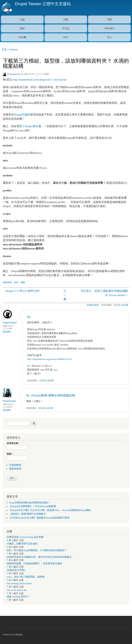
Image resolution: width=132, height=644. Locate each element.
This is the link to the (17, 590)
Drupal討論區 (22, 115)
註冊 (126, 305)
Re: (29, 317)
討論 (22, 20)
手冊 (109, 20)
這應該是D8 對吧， (17, 570)
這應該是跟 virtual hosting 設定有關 (25, 537)
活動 (66, 20)
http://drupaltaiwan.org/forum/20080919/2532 (49, 359)
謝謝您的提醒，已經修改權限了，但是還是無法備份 (34, 563)
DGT (66, 37)
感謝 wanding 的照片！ (19, 597)
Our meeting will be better (19, 583)
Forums (13, 50)
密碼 (10, 454)
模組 (22, 28)
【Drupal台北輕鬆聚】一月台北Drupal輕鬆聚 (33, 506)
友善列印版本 (93, 305)
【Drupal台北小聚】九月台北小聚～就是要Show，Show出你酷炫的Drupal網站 (50, 510)
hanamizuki (15, 74)
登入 (109, 37)
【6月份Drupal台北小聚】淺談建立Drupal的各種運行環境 (39, 518)
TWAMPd (109, 28)
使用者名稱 (13, 443)
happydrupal (10, 322)
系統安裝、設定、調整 (14, 282)
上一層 (65, 295)
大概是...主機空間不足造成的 (22, 544)
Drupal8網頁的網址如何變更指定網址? (29, 503)
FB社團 (22, 37)
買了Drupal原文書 (30, 126)
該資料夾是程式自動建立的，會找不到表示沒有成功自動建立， (40, 557)
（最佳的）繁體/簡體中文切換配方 (28, 514)
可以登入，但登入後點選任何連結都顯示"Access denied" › (104, 293)
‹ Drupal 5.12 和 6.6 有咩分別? (22, 291)
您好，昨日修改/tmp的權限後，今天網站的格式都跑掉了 (37, 550)
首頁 (4, 50)
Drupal (19, 635)
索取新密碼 (15, 469)
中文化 (66, 28)
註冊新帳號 (15, 465)
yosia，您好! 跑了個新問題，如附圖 (26, 577)
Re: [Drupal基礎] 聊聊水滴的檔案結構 (51, 395)
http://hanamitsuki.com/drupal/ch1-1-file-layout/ (40, 80)
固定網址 (7, 332)
